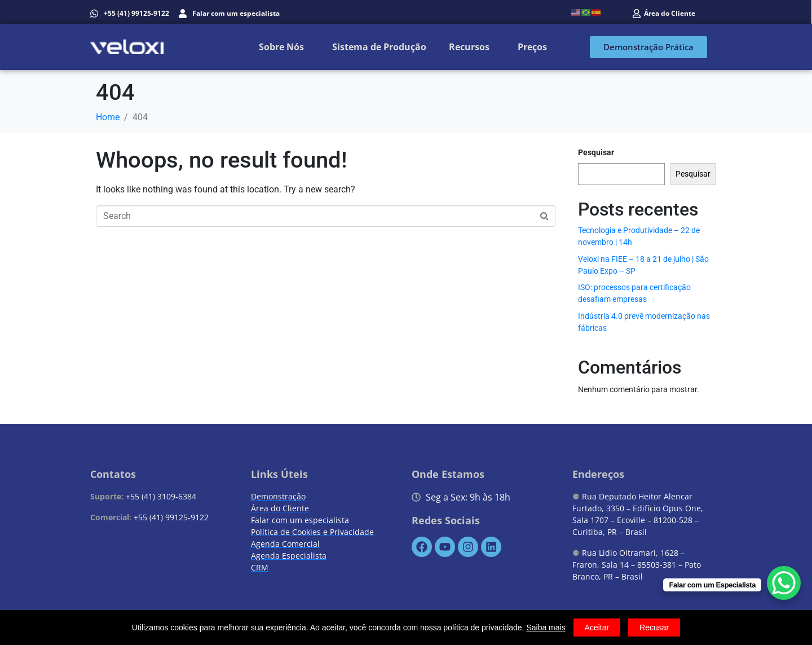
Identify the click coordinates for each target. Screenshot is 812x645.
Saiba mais (546, 628)
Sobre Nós (281, 47)
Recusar (654, 628)
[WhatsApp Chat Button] (784, 583)
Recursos (469, 47)
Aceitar (597, 628)
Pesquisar (596, 152)
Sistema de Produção (379, 47)
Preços (532, 47)
